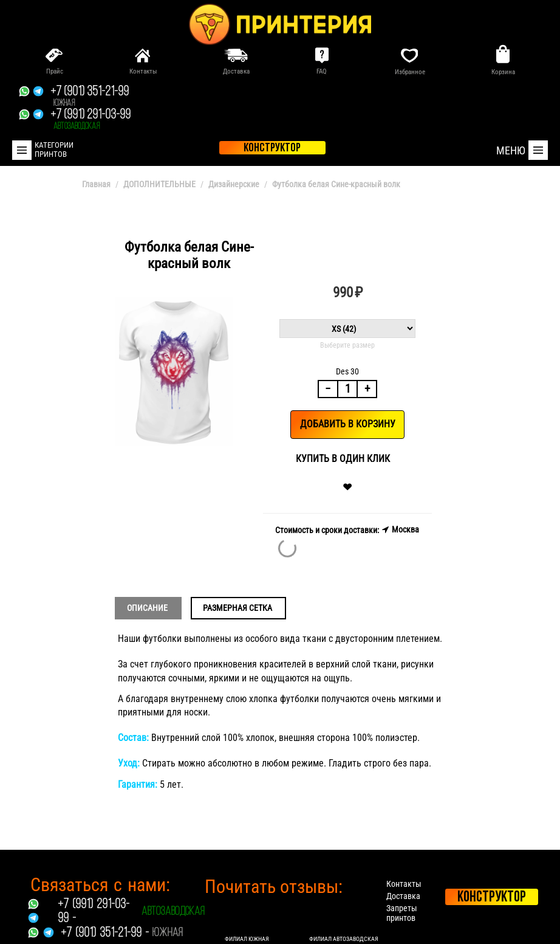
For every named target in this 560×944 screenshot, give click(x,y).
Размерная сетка (237, 608)
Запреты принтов (402, 913)
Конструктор (492, 897)
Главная (96, 184)
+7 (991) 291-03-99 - (94, 912)
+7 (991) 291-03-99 (90, 120)
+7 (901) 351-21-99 (90, 97)
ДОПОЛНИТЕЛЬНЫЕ (159, 184)
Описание (147, 608)
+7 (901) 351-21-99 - (105, 933)
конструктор (272, 148)
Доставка (403, 896)
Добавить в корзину (348, 424)
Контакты (404, 884)
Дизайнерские (234, 184)
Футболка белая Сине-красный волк (336, 184)
